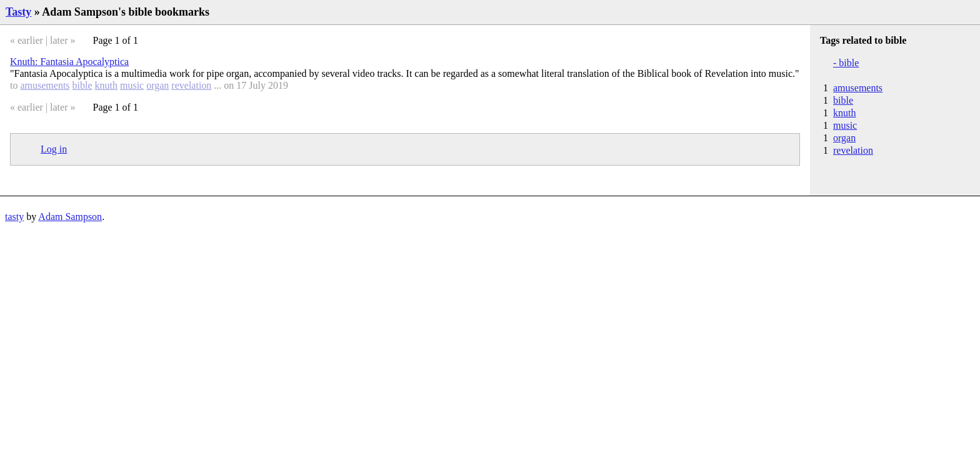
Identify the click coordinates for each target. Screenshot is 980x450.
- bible (846, 63)
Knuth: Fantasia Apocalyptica (69, 62)
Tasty (18, 12)
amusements (45, 85)
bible (82, 85)
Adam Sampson (70, 217)
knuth (106, 85)
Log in (54, 149)
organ (157, 85)
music (132, 85)
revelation (191, 85)
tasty (14, 217)
